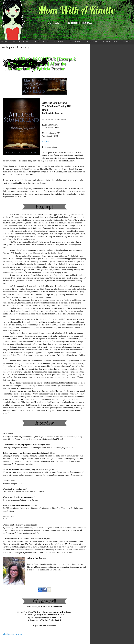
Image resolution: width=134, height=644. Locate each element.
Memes (127, 42)
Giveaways (92, 42)
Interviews (75, 42)
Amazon (45, 142)
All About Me (20, 42)
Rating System (41, 42)
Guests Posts (111, 42)
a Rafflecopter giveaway (12, 634)
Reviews (59, 42)
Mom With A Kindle (76, 10)
